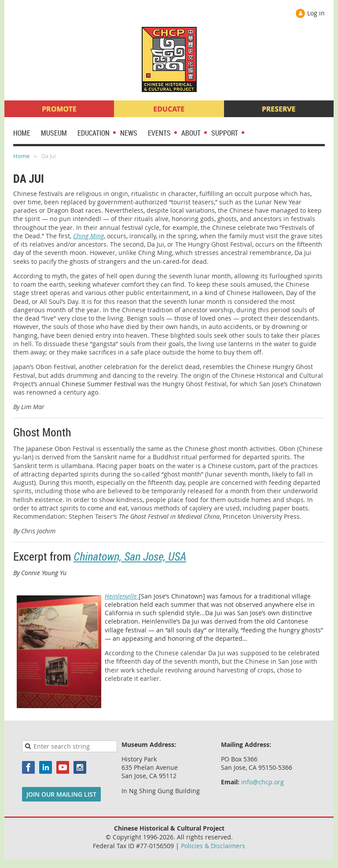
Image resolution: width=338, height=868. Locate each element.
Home (21, 156)
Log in (316, 13)
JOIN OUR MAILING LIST (61, 794)
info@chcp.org (263, 782)
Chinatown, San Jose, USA (130, 556)
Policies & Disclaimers (213, 846)
